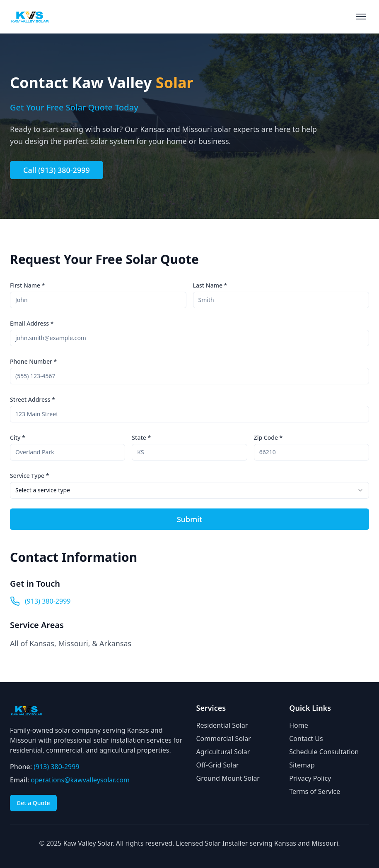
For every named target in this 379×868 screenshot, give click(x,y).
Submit (189, 519)
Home (299, 725)
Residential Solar (222, 725)
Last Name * (210, 285)
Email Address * (32, 323)
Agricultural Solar (223, 752)
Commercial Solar (224, 739)
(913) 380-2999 (48, 601)
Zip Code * (268, 438)
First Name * (27, 285)
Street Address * (33, 399)
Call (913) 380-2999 (57, 170)
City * (18, 438)
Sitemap (302, 765)
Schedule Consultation (324, 752)
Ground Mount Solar (228, 778)
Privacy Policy (310, 778)
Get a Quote (33, 803)
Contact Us (306, 739)
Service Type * (29, 476)
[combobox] (189, 490)
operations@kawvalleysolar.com (80, 780)
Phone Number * (33, 361)
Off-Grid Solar (218, 765)
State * (141, 438)
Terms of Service (315, 791)
